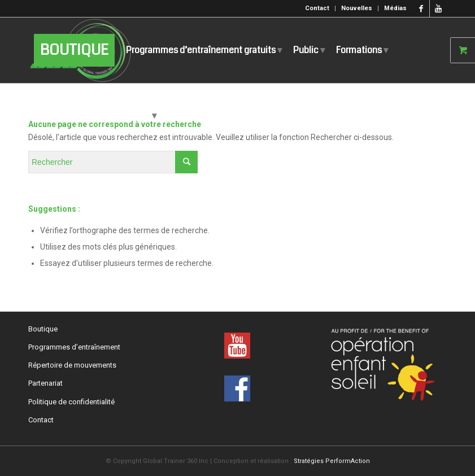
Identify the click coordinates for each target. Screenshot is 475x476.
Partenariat (45, 383)
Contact (317, 8)
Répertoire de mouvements (72, 365)
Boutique (43, 329)
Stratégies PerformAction (332, 461)
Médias (395, 8)
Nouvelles (357, 8)
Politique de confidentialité (71, 402)
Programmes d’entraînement (74, 347)
